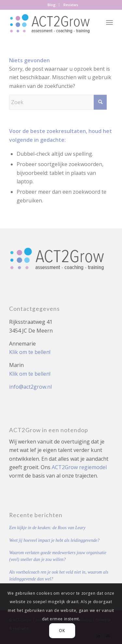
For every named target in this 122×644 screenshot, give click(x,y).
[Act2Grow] (51, 22)
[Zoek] (58, 102)
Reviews (71, 5)
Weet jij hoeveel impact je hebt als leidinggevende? (54, 540)
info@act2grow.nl (30, 387)
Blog (52, 5)
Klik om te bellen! (30, 352)
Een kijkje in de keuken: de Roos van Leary (47, 528)
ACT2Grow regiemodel (79, 467)
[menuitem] (52, 5)
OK (62, 631)
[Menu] (109, 22)
